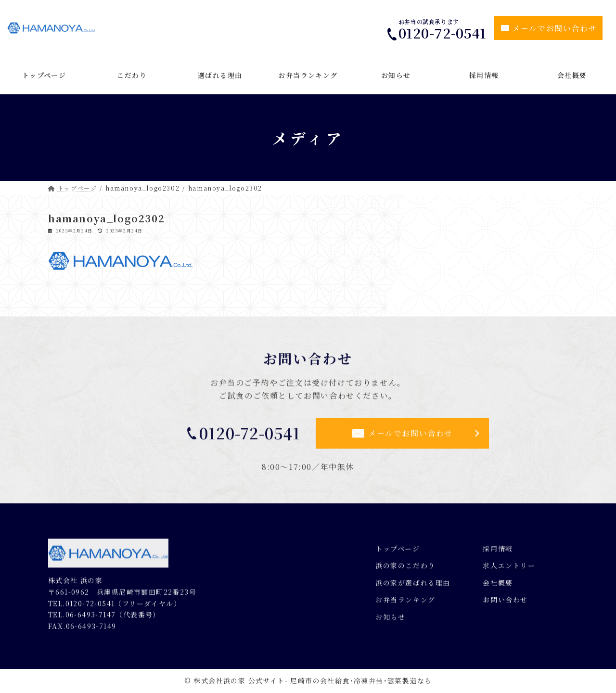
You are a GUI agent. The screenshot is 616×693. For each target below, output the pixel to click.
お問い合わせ (505, 604)
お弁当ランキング (405, 604)
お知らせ (390, 621)
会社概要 (498, 587)
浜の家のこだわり (405, 570)
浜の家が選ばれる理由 (413, 587)
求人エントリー (509, 570)
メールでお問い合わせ (554, 28)
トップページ (398, 552)
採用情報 (498, 552)
